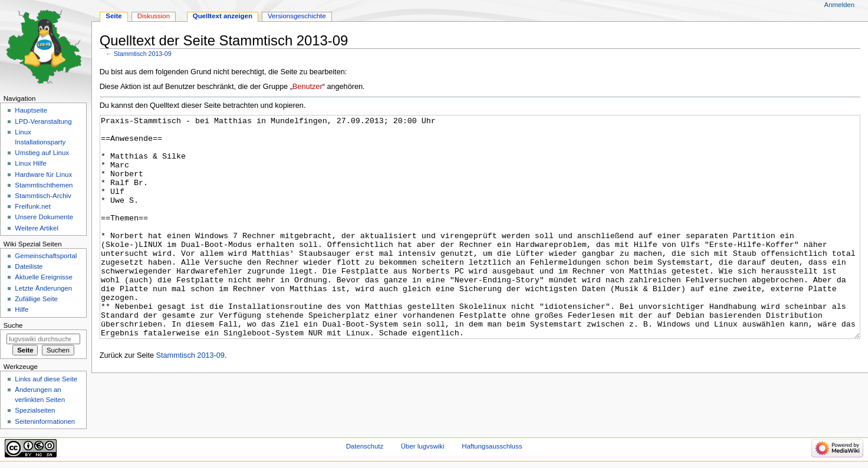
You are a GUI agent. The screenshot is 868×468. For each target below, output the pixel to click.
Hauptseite (31, 110)
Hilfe (22, 309)
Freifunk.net (32, 206)
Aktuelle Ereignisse (43, 277)
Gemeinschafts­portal (46, 256)
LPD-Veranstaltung (43, 121)
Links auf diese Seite (46, 379)
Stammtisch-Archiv (43, 196)
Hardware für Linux (43, 174)
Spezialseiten (35, 410)
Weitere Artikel (37, 228)
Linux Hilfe (30, 163)
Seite (114, 16)
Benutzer (308, 87)
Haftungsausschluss (492, 446)
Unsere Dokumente (44, 217)
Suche (13, 325)
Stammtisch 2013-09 (143, 54)
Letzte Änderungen (43, 288)
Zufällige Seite (36, 299)
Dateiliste (29, 266)
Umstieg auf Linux (42, 153)
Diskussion (154, 16)
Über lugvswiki (423, 446)
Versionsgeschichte (297, 16)
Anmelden (840, 5)
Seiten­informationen (45, 421)
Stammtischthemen (44, 185)
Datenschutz (365, 446)
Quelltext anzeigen (223, 16)
